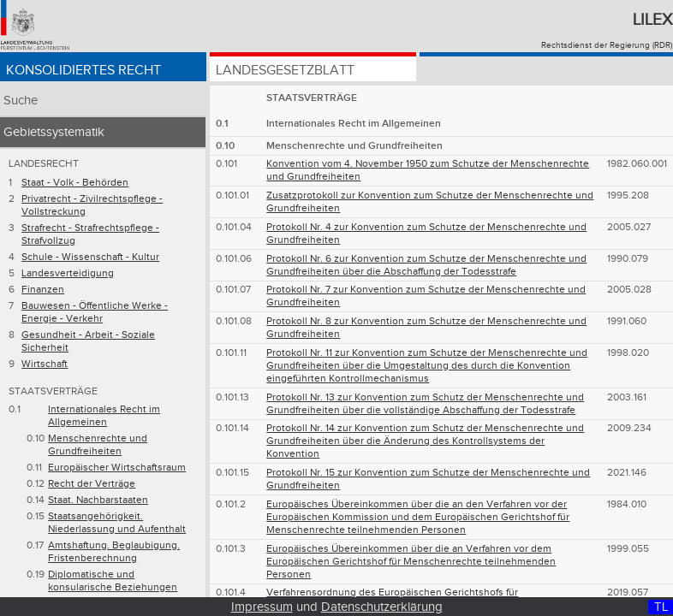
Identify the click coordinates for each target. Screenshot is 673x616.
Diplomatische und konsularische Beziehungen (113, 581)
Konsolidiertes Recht (83, 71)
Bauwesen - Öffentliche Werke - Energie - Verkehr (95, 312)
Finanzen (43, 290)
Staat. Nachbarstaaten (98, 500)
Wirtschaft (45, 364)
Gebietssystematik (54, 132)
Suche (21, 101)
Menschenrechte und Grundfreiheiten (98, 445)
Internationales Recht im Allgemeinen (104, 416)
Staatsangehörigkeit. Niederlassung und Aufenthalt (117, 523)
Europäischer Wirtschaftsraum (117, 468)
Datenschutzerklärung (382, 607)
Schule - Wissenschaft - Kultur (90, 257)
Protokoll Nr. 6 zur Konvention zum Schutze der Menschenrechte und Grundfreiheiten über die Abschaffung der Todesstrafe (426, 265)
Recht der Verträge (92, 484)
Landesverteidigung (68, 273)
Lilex (652, 20)
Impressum (262, 607)
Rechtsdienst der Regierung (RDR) (607, 45)
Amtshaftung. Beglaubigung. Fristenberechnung (114, 552)
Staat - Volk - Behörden (75, 183)
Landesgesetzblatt (285, 71)
